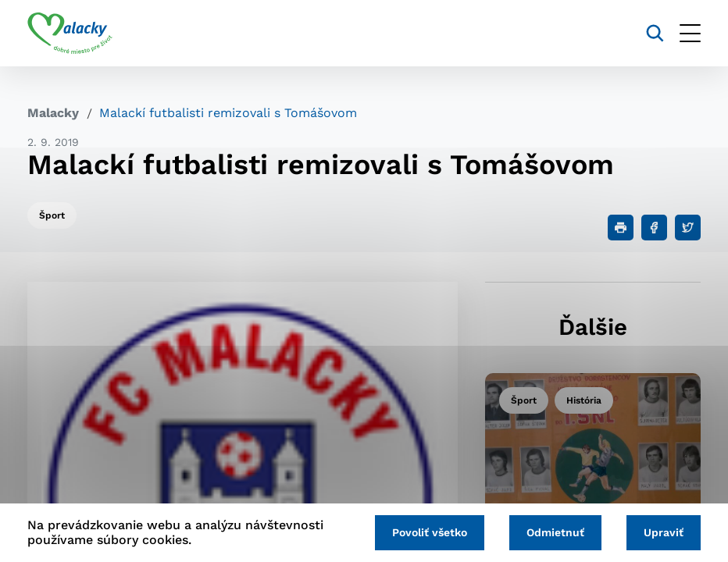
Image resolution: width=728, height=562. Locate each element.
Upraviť (664, 532)
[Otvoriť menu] (690, 33)
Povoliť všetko (430, 532)
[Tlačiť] (621, 228)
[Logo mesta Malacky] (70, 34)
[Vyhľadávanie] (655, 33)
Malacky (53, 113)
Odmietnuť (555, 532)
